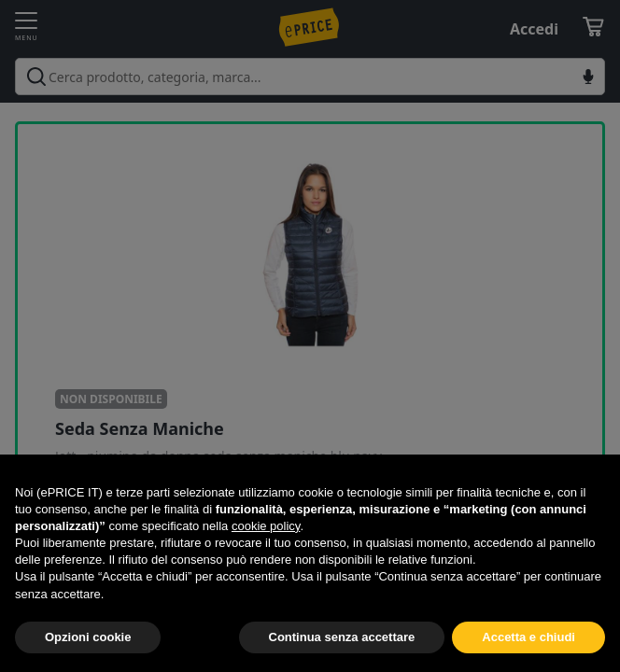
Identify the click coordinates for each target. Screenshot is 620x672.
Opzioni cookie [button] (88, 637)
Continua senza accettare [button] (342, 637)
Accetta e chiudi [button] (528, 637)
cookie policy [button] (266, 526)
